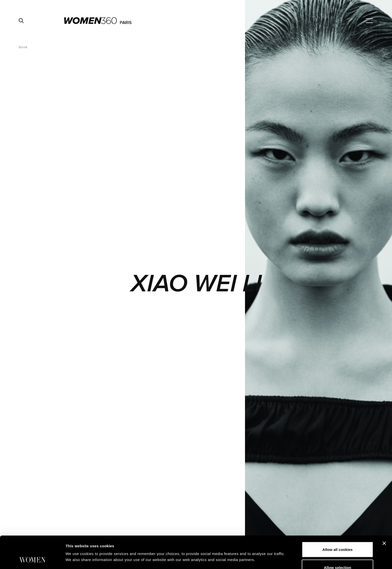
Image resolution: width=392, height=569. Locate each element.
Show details (262, 546)
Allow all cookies (338, 519)
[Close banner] (384, 513)
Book (23, 47)
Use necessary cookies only (337, 555)
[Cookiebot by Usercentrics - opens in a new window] (32, 559)
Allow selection (337, 537)
